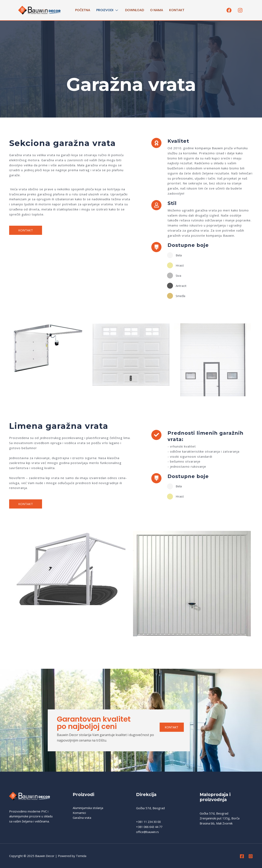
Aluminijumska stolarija (88, 808)
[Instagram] (251, 856)
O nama (157, 10)
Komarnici (80, 813)
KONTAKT (170, 728)
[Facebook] (242, 856)
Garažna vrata (82, 818)
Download (135, 10)
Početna (83, 10)
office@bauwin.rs (148, 832)
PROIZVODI (108, 10)
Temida (81, 856)
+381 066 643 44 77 (150, 827)
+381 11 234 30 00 (150, 822)
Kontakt (177, 10)
